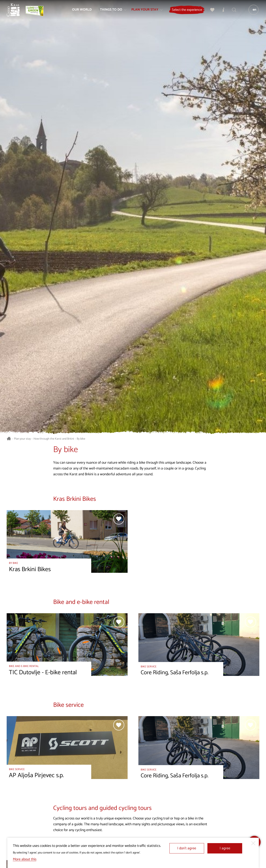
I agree (225, 848)
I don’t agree (187, 848)
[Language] (252, 12)
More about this (25, 859)
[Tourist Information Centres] (222, 12)
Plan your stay (22, 439)
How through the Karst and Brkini (54, 439)
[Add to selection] (119, 519)
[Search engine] (233, 12)
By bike (81, 439)
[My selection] (211, 12)
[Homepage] (15, 12)
